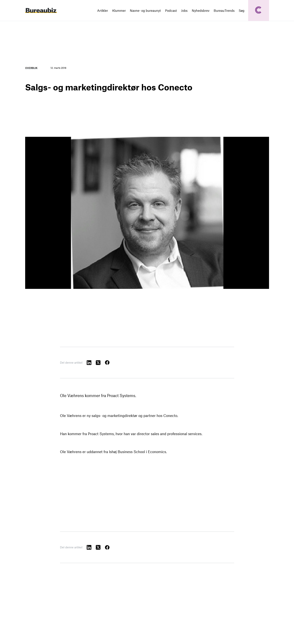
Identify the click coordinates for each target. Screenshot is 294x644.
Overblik (31, 68)
